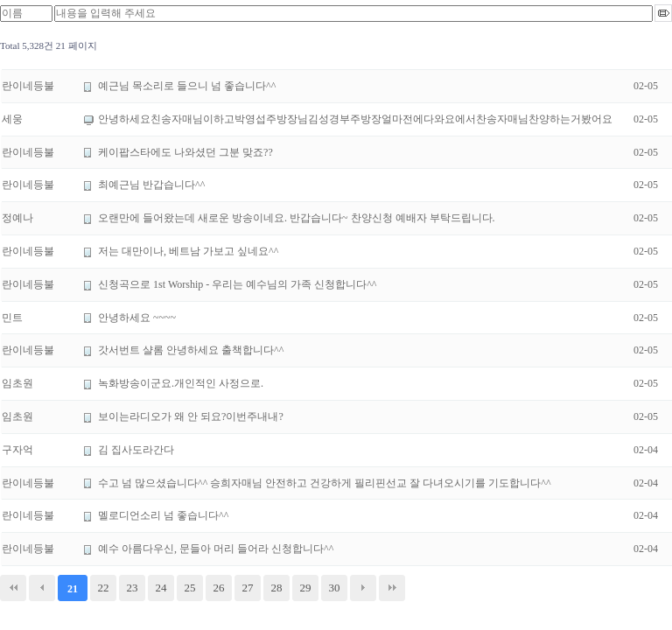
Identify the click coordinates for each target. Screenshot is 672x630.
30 (335, 588)
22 (104, 588)
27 (248, 588)
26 (219, 588)
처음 (13, 588)
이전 (42, 588)
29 (306, 588)
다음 (363, 588)
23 (133, 588)
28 (277, 588)
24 (161, 588)
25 (190, 588)
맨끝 (392, 588)
